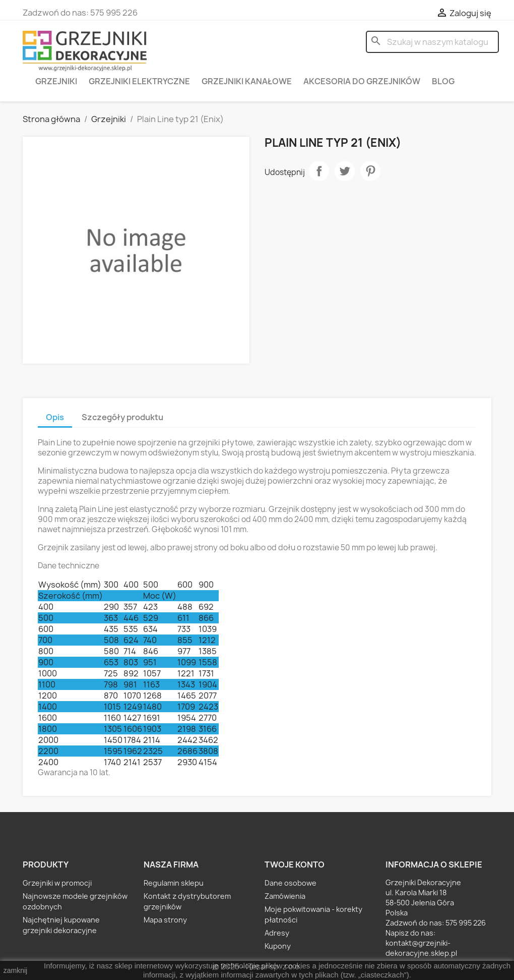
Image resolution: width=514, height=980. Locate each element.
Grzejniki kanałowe (247, 81)
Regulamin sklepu (174, 883)
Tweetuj (345, 171)
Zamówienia (285, 896)
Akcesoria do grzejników (362, 81)
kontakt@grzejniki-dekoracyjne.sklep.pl (421, 948)
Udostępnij (319, 171)
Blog (443, 81)
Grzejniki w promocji (57, 883)
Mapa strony (165, 920)
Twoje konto (295, 864)
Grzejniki (56, 81)
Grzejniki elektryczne (139, 81)
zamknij (15, 970)
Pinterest (370, 171)
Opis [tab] (55, 417)
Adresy (277, 933)
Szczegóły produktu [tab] (122, 417)
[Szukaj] (432, 42)
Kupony (278, 946)
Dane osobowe (291, 883)
